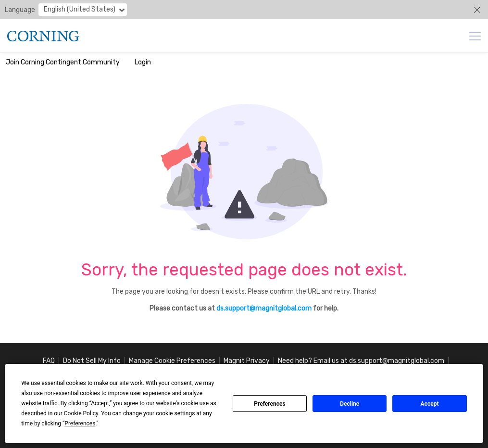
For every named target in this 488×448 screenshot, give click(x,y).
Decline (350, 404)
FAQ (49, 361)
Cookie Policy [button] (81, 413)
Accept (430, 404)
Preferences (270, 404)
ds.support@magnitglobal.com (264, 308)
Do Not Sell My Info (92, 361)
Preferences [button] (80, 423)
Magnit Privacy (247, 361)
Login (143, 62)
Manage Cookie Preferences (172, 361)
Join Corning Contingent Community (63, 62)
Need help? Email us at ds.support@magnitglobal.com (361, 361)
